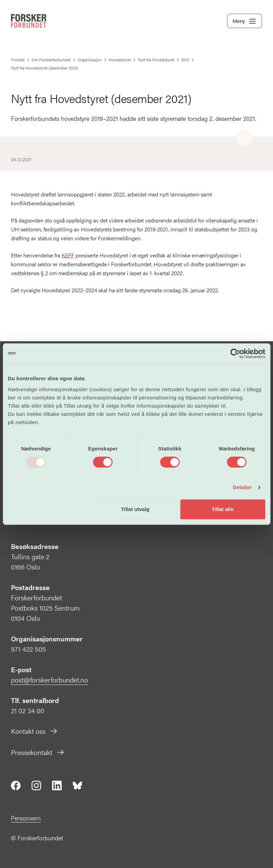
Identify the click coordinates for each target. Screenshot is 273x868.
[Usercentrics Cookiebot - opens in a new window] (235, 354)
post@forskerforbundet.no (49, 680)
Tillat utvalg (135, 509)
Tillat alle (223, 509)
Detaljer (243, 487)
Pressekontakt (38, 752)
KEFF (68, 255)
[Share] (245, 139)
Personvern (26, 818)
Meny (245, 21)
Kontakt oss (34, 731)
